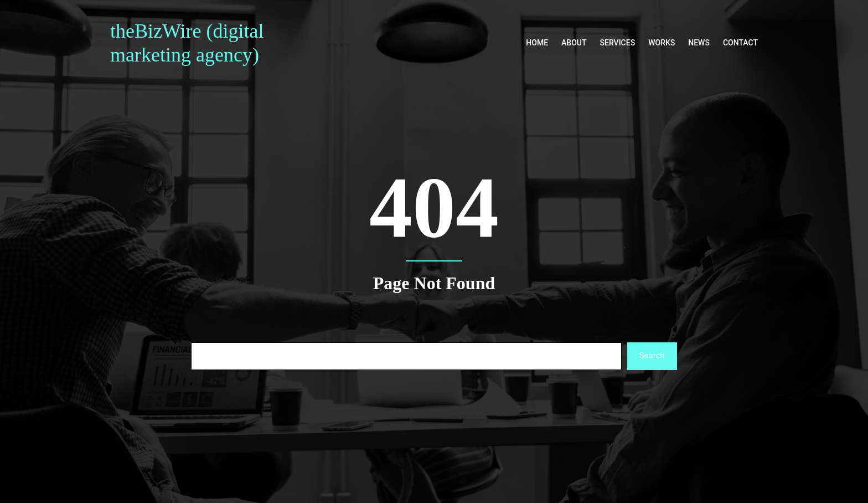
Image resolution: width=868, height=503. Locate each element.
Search (652, 356)
